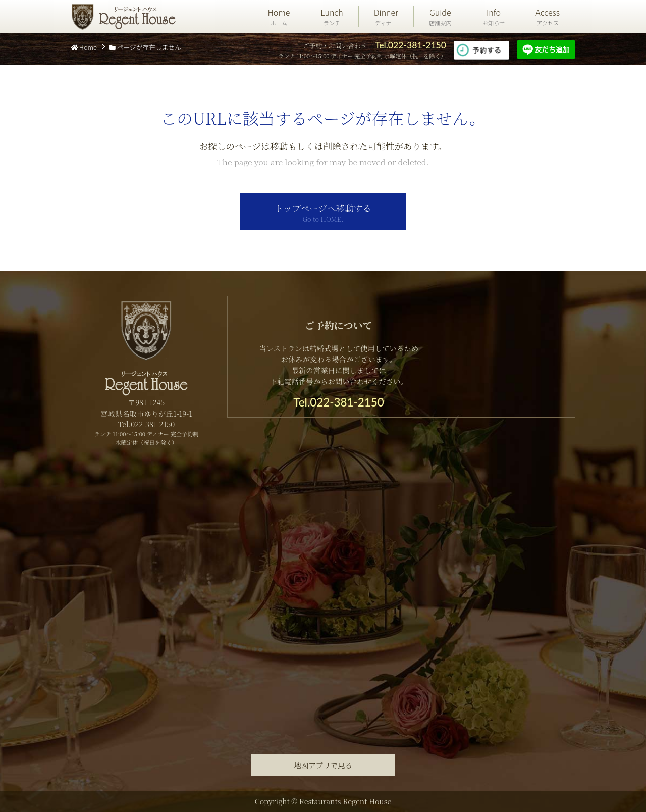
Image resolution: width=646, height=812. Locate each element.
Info (494, 17)
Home (279, 17)
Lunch (332, 17)
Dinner (386, 17)
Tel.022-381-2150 (411, 45)
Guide (440, 17)
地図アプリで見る (323, 765)
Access (548, 17)
